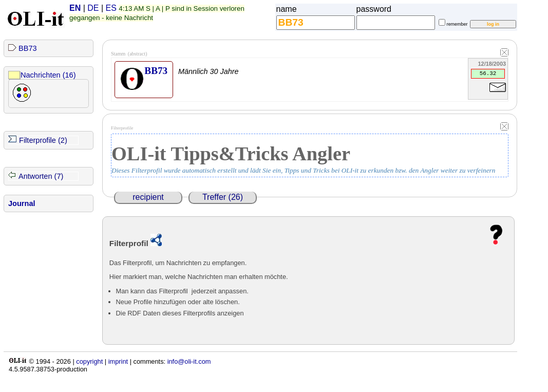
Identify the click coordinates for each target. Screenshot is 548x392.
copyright (89, 361)
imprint (118, 361)
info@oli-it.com (189, 361)
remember (457, 24)
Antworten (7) (41, 176)
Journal (22, 203)
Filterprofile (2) (43, 140)
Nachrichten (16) (48, 75)
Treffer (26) (223, 197)
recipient (148, 197)
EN (75, 8)
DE (93, 8)
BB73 (28, 48)
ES (111, 8)
